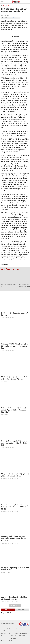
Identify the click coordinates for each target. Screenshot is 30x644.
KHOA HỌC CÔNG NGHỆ (8, 318)
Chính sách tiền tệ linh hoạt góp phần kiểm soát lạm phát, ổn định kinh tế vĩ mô (14, 538)
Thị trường (5, 415)
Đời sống (4, 382)
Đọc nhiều (8, 610)
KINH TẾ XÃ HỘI (5, 572)
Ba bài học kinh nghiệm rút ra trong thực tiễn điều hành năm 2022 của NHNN (15, 507)
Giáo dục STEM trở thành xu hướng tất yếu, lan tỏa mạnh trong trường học (15, 346)
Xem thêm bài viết (15, 606)
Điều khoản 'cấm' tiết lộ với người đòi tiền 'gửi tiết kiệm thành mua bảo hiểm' (14, 410)
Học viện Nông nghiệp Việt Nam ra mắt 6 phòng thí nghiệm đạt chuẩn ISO (14, 443)
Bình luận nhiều (22, 610)
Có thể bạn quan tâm (10, 269)
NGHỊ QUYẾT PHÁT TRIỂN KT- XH (10, 479)
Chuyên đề (6, 6)
